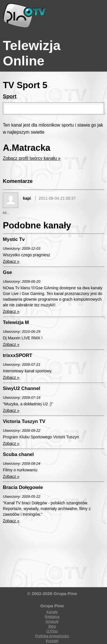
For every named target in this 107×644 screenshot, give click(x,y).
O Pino (52, 631)
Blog (52, 626)
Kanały (52, 612)
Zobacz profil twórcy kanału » (32, 158)
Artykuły (52, 621)
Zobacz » (11, 261)
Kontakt (52, 641)
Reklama (52, 617)
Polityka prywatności (52, 636)
